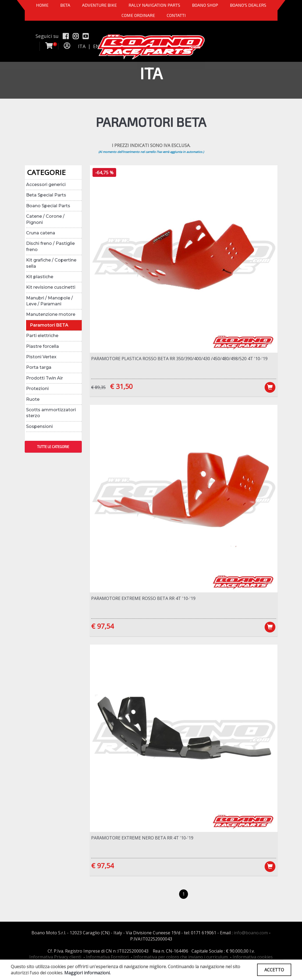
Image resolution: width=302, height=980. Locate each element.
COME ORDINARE (138, 15)
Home (42, 5)
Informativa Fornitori (107, 957)
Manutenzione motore (51, 314)
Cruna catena (41, 233)
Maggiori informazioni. (87, 973)
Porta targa (39, 367)
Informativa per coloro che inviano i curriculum (181, 957)
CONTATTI (176, 15)
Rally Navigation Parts (154, 5)
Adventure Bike (99, 5)
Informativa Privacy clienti (55, 957)
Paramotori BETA (49, 325)
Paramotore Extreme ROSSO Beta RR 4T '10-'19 (143, 598)
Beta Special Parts (46, 195)
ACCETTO (274, 970)
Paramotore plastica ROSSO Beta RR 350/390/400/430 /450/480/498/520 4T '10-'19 (179, 359)
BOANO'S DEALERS (248, 5)
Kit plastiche (40, 277)
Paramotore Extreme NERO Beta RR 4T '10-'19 (142, 838)
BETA (65, 5)
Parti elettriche (42, 336)
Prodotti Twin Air (45, 378)
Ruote (33, 399)
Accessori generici (46, 185)
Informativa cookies (253, 957)
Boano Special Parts (48, 206)
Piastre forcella (42, 346)
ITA (82, 46)
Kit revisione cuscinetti (51, 287)
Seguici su (47, 36)
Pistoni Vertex (41, 357)
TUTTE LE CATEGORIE (53, 447)
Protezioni (37, 389)
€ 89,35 (98, 387)
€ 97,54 (102, 626)
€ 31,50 (121, 386)
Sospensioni (39, 426)
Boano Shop (205, 5)
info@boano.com (251, 933)
